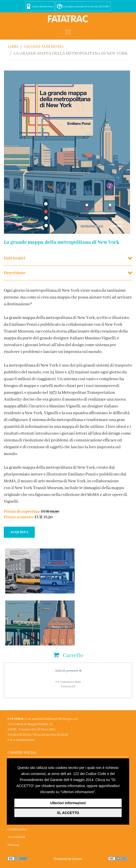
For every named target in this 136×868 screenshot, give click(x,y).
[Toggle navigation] (68, 32)
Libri (13, 47)
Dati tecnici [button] (14, 258)
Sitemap (13, 845)
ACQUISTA (19, 532)
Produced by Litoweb (68, 859)
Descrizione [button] (15, 273)
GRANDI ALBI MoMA (44, 47)
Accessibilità (16, 837)
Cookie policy (18, 829)
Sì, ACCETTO (68, 813)
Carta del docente (43, 7)
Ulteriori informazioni (68, 803)
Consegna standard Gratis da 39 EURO (86, 7)
